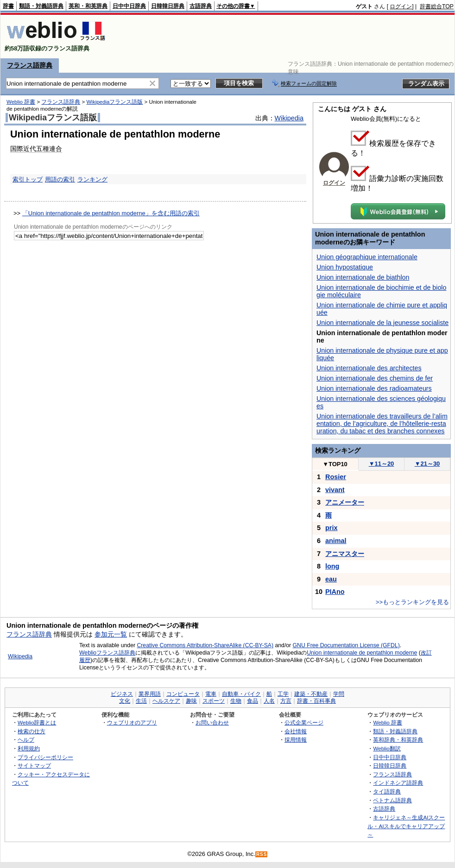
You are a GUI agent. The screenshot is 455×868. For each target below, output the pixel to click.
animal (336, 541)
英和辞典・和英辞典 (398, 740)
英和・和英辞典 (88, 6)
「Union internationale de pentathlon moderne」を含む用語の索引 (111, 213)
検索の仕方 (32, 731)
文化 (125, 701)
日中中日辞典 (129, 6)
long (332, 566)
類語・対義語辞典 (41, 6)
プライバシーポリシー (45, 757)
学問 (339, 694)
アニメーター (345, 502)
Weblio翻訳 (387, 748)
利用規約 (29, 748)
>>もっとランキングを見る (412, 602)
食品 (253, 701)
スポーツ (214, 701)
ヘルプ (26, 740)
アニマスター (345, 554)
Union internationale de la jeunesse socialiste (382, 323)
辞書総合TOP (437, 6)
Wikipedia (289, 118)
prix (331, 528)
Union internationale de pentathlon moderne (362, 653)
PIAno (335, 592)
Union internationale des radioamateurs (374, 388)
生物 (236, 701)
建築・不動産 (311, 694)
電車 (211, 694)
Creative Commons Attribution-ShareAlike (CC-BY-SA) (205, 645)
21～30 (427, 464)
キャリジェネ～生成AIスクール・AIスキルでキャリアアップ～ (406, 826)
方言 (286, 701)
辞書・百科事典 (316, 701)
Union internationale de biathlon (363, 277)
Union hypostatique (345, 267)
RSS (262, 854)
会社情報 (296, 731)
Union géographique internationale (367, 257)
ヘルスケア (166, 701)
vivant (335, 490)
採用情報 (296, 740)
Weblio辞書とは (37, 722)
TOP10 (335, 464)
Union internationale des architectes (369, 368)
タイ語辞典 (387, 791)
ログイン (401, 6)
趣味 (191, 701)
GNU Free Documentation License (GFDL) (346, 645)
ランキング (92, 179)
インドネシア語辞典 (398, 783)
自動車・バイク (241, 694)
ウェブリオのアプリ (132, 722)
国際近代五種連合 (36, 149)
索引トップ (28, 179)
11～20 (382, 464)
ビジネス (122, 694)
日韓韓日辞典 (168, 6)
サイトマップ (34, 765)
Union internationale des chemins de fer (375, 378)
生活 (141, 701)
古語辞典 (201, 6)
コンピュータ (183, 694)
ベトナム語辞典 (392, 800)
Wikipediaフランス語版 (114, 102)
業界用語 (150, 694)
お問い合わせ (212, 722)
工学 (283, 694)
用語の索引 (60, 179)
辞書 (8, 6)
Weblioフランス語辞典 (107, 653)
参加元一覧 (111, 634)
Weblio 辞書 (21, 102)
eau (331, 579)
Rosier (336, 477)
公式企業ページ (304, 722)
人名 (269, 701)
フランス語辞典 (30, 65)
